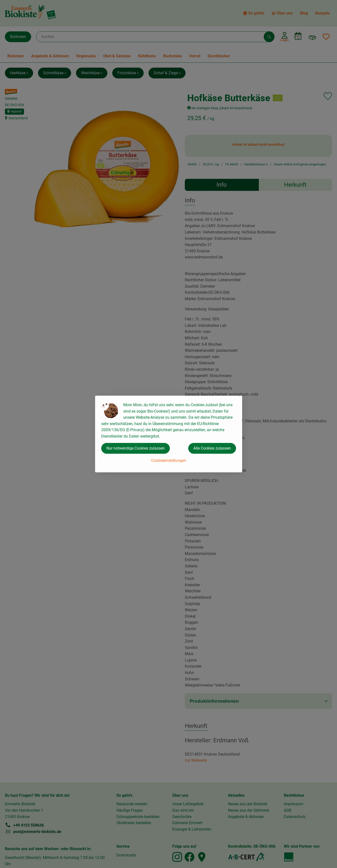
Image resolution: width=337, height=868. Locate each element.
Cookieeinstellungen (169, 460)
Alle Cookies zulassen (212, 448)
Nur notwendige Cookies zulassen (136, 448)
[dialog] (168, 434)
